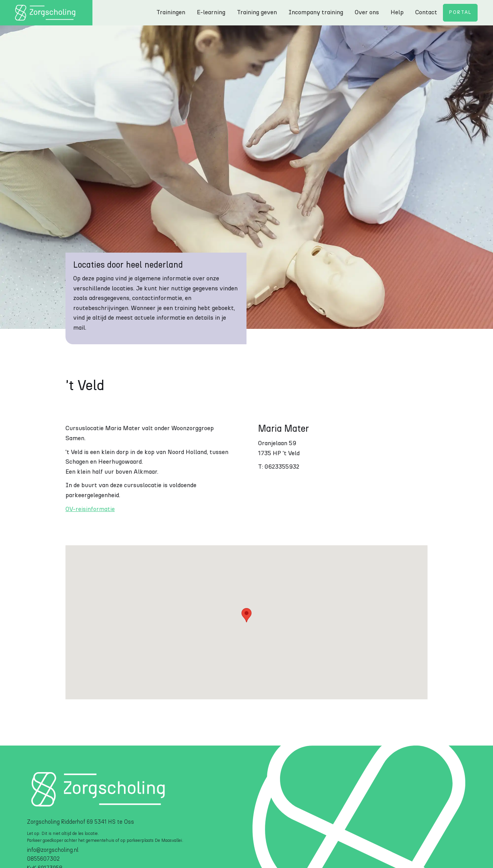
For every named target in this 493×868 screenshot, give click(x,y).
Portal (460, 13)
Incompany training (316, 12)
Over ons (367, 12)
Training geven (257, 12)
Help (397, 12)
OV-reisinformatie (90, 509)
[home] (46, 13)
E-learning (211, 12)
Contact (426, 12)
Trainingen (171, 12)
